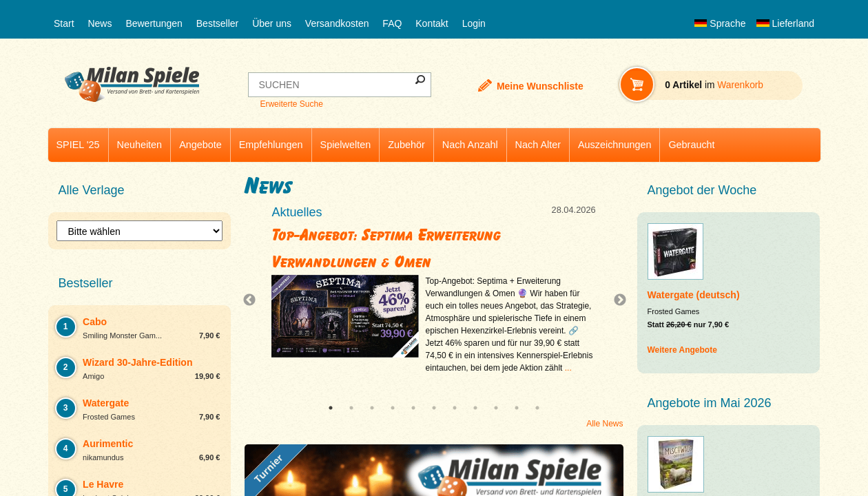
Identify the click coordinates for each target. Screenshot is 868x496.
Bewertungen (154, 23)
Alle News (604, 424)
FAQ (392, 23)
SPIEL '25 (78, 145)
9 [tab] (496, 408)
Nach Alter (538, 145)
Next (614, 300)
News (100, 23)
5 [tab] (413, 408)
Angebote (200, 145)
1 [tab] (331, 408)
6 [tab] (434, 408)
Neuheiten (140, 145)
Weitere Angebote (682, 350)
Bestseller (217, 23)
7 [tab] (455, 408)
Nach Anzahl (470, 145)
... (568, 368)
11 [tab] (537, 408)
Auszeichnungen (614, 145)
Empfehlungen (271, 145)
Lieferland (785, 23)
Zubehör (406, 145)
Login (474, 23)
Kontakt (432, 23)
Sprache (720, 23)
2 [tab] (351, 408)
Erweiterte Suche (291, 104)
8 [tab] (475, 408)
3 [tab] (372, 408)
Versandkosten (337, 23)
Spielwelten (346, 145)
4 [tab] (393, 408)
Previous (253, 300)
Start (64, 23)
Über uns (272, 23)
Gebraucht (691, 145)
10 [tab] (517, 408)
